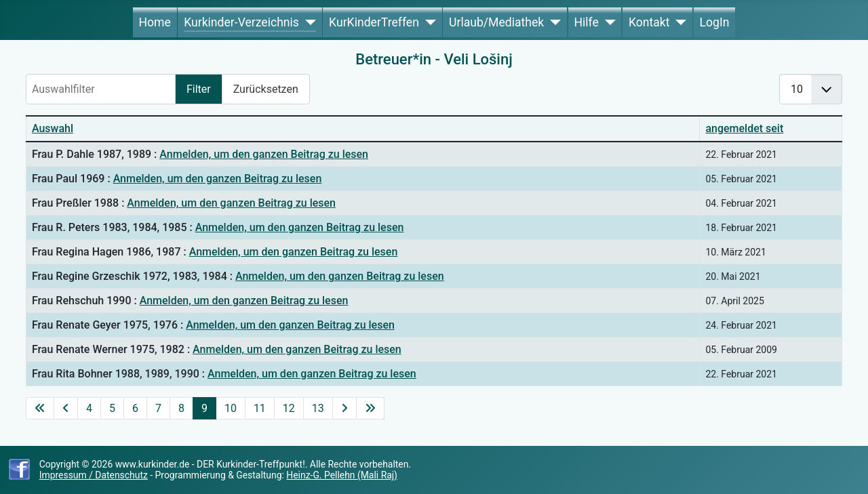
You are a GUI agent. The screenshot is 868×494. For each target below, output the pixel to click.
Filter (199, 89)
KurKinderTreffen (374, 22)
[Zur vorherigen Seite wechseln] (66, 408)
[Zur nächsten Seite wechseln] (344, 408)
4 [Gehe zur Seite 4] (89, 408)
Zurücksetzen (266, 89)
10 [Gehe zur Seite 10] (231, 408)
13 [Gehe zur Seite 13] (318, 408)
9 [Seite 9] (204, 408)
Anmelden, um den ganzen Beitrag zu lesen (264, 154)
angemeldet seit (744, 128)
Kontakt (649, 22)
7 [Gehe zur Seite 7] (158, 408)
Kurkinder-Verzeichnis (241, 22)
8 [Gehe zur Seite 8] (181, 408)
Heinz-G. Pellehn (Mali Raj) (342, 475)
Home (154, 22)
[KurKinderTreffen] (428, 22)
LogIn (715, 22)
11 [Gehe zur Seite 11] (260, 408)
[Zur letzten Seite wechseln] (370, 408)
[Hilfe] (607, 22)
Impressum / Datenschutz (94, 475)
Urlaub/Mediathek (496, 22)
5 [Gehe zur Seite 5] (112, 408)
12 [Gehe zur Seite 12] (289, 408)
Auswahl (53, 128)
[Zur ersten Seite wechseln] (40, 408)
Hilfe (586, 22)
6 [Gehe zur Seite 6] (135, 408)
